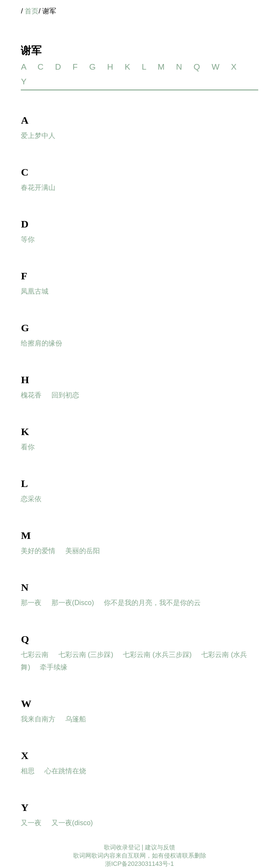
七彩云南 (35, 655)
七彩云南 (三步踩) (86, 655)
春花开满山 (38, 187)
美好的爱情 (38, 551)
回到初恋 (65, 395)
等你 (28, 239)
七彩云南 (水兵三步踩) (157, 655)
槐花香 (31, 395)
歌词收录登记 (122, 847)
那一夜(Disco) (73, 603)
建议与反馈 (160, 847)
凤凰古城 (35, 291)
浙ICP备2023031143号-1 (139, 864)
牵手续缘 (54, 667)
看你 (28, 447)
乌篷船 (76, 719)
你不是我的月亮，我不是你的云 (152, 603)
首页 (32, 11)
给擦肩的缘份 (42, 343)
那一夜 (31, 603)
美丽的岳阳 (83, 551)
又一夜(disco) (72, 823)
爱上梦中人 (38, 136)
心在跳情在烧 (65, 771)
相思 (28, 771)
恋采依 (31, 499)
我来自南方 (38, 719)
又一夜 (31, 823)
